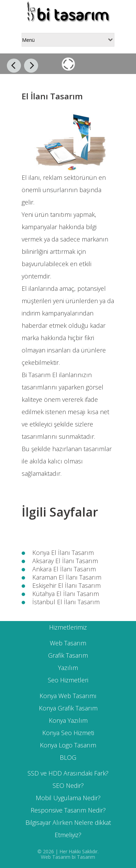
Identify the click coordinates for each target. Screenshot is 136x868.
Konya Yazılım (68, 720)
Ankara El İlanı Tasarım (64, 569)
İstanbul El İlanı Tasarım (66, 602)
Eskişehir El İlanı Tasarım (66, 585)
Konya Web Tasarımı (68, 696)
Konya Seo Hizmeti (68, 733)
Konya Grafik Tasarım (68, 708)
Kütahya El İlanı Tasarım (66, 594)
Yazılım (68, 668)
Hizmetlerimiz (68, 627)
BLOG (68, 757)
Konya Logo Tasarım (68, 745)
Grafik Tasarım (68, 655)
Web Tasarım (68, 643)
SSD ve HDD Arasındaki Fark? (68, 773)
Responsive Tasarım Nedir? (68, 810)
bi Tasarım (83, 857)
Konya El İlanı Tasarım (63, 553)
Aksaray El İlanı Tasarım (65, 561)
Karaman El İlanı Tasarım (67, 577)
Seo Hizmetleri (68, 680)
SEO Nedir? (68, 785)
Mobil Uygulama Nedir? (68, 798)
